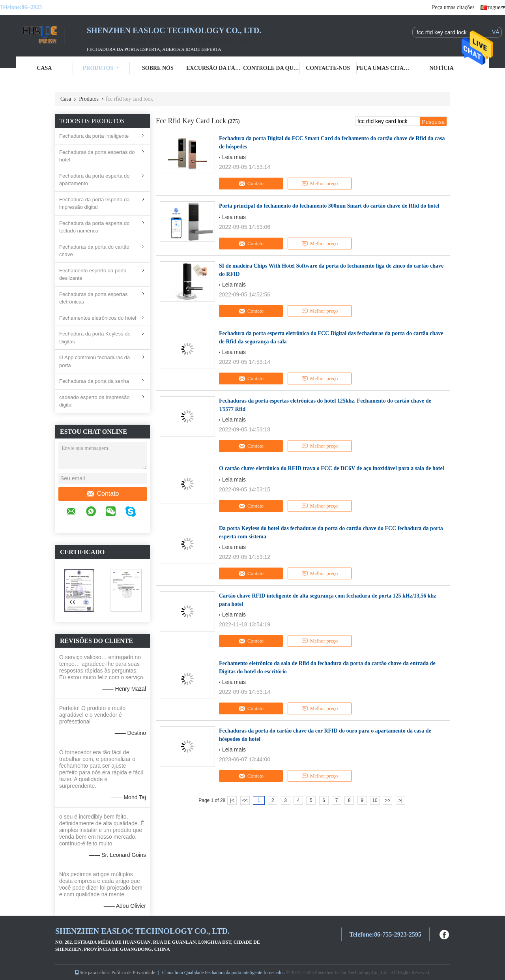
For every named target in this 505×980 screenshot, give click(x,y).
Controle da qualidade (271, 68)
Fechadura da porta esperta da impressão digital (94, 203)
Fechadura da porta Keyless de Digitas (95, 338)
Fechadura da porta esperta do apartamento (94, 180)
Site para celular (92, 973)
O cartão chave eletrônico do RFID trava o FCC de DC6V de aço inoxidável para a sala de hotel (332, 468)
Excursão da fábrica (215, 68)
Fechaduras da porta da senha (94, 381)
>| (400, 800)
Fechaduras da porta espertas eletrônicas (93, 298)
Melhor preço (320, 184)
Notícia (441, 68)
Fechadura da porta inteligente (94, 136)
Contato (102, 494)
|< (232, 800)
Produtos (101, 68)
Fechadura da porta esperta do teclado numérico (94, 227)
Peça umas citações (453, 7)
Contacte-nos (328, 68)
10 (375, 800)
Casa (44, 68)
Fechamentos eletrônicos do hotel (98, 318)
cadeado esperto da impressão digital (94, 401)
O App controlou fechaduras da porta (94, 361)
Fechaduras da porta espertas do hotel (97, 156)
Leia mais (234, 157)
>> (387, 800)
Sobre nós (158, 68)
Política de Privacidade (133, 973)
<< (245, 800)
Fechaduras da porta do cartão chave (94, 251)
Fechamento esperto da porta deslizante (93, 275)
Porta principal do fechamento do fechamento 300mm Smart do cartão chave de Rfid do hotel (329, 206)
